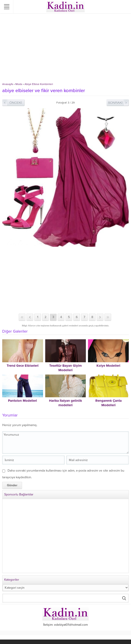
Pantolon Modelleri (23, 401)
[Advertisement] (65, 49)
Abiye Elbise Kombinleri (39, 84)
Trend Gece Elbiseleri (23, 366)
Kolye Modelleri (108, 366)
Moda (19, 84)
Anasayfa (8, 84)
